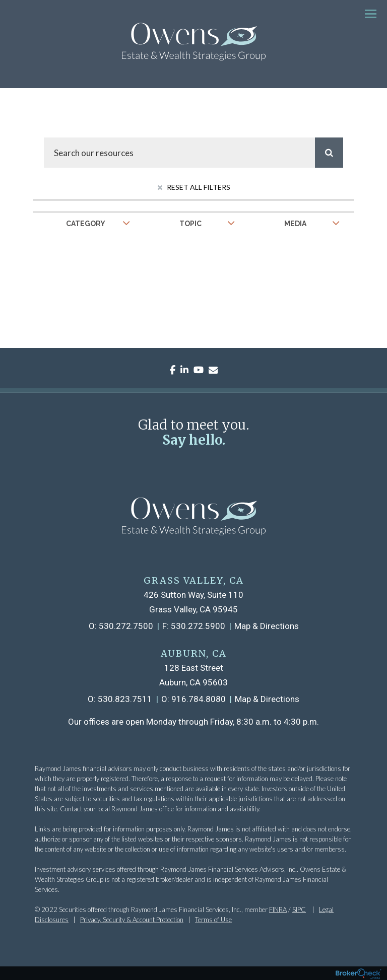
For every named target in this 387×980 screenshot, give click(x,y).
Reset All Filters (194, 187)
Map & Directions (267, 626)
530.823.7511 (125, 699)
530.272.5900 (198, 626)
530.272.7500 (126, 626)
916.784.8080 (199, 699)
